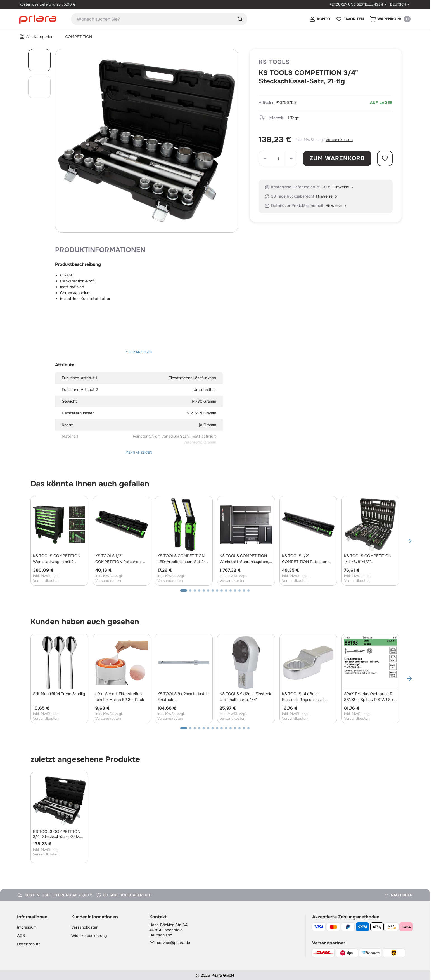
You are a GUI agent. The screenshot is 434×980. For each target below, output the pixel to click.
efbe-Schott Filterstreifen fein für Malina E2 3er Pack (120, 697)
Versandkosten (339, 140)
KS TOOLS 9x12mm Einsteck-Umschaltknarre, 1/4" (246, 697)
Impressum (27, 927)
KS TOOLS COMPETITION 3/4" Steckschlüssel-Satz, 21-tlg (57, 834)
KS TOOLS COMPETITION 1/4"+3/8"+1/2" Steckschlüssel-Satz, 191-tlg (369, 559)
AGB (21, 936)
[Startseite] (38, 19)
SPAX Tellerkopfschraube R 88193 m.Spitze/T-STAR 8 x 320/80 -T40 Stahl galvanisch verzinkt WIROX (369, 697)
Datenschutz (29, 944)
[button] (409, 541)
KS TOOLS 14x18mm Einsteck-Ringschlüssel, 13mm (303, 697)
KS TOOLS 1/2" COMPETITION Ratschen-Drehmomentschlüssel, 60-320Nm (306, 559)
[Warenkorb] (390, 19)
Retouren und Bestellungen (356, 4)
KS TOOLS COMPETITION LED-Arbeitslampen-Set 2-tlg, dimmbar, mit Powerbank (183, 559)
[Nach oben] (398, 895)
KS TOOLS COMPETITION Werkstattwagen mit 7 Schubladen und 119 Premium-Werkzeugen (57, 559)
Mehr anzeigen (139, 352)
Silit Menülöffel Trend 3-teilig (59, 694)
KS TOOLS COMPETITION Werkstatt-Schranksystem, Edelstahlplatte (244, 559)
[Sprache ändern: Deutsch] (400, 4)
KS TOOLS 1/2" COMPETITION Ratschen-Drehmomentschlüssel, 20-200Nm (119, 559)
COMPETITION (79, 37)
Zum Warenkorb (337, 158)
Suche (240, 19)
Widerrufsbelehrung (89, 936)
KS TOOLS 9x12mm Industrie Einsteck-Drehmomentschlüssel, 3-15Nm (183, 697)
